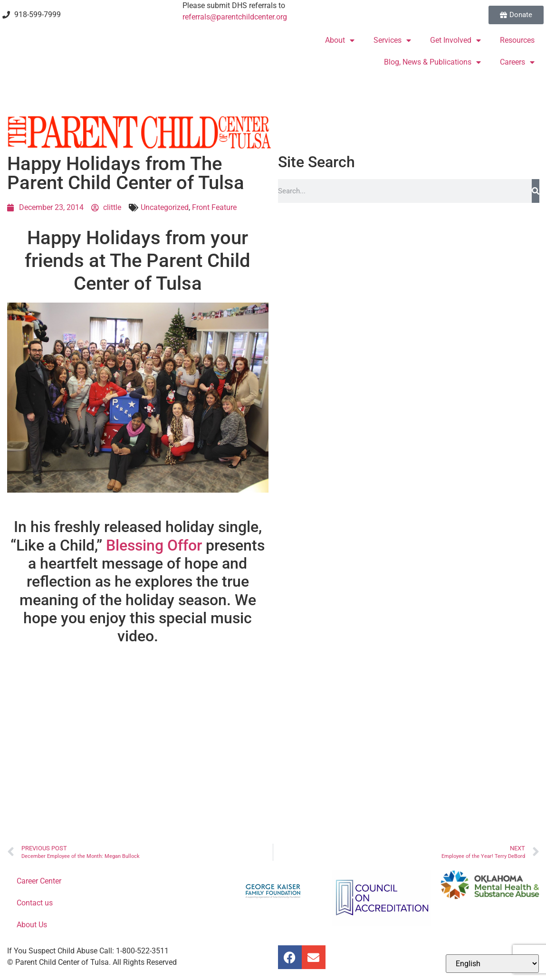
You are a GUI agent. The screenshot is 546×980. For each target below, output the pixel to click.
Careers (517, 62)
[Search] (536, 191)
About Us (32, 925)
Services (392, 40)
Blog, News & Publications (432, 62)
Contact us (35, 903)
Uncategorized (165, 207)
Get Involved (455, 40)
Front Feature (214, 207)
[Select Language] (492, 964)
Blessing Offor (154, 545)
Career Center (39, 881)
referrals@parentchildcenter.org (235, 17)
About (340, 40)
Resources (517, 40)
